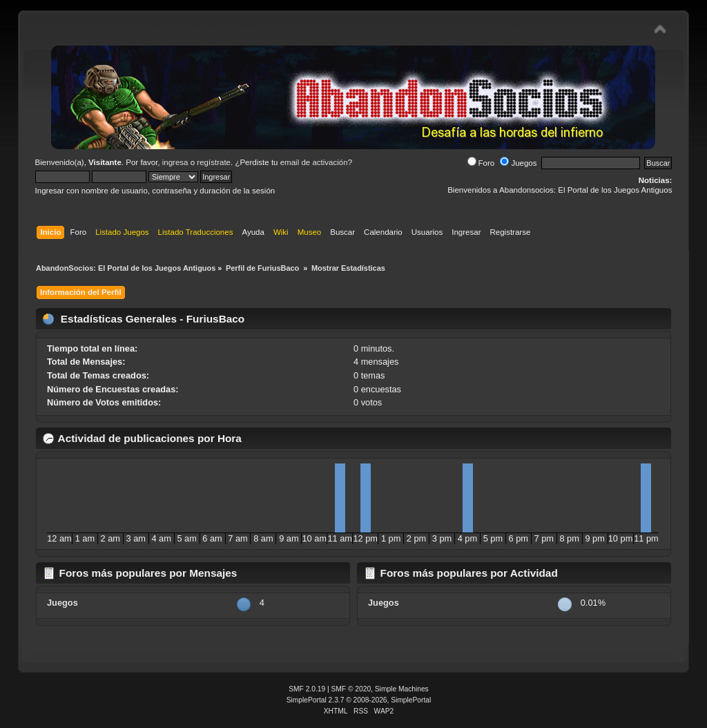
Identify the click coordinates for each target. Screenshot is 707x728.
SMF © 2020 (351, 689)
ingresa (175, 162)
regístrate (214, 162)
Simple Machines (402, 689)
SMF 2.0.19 (307, 689)
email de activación (314, 162)
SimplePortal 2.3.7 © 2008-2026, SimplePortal (359, 700)
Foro (481, 163)
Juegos (518, 163)
